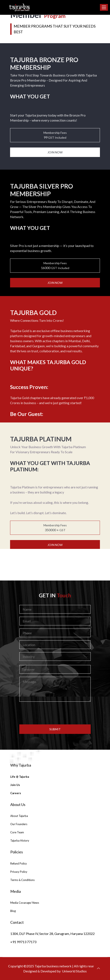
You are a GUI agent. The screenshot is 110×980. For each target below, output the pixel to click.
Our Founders (19, 824)
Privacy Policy (19, 872)
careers (16, 793)
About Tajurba (19, 816)
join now (55, 152)
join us (15, 785)
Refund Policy (19, 863)
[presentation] (55, 713)
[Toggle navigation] (104, 7)
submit (55, 729)
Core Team (17, 832)
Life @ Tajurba (20, 777)
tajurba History (20, 841)
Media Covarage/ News (25, 903)
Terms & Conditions (22, 880)
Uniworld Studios (74, 971)
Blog (13, 911)
